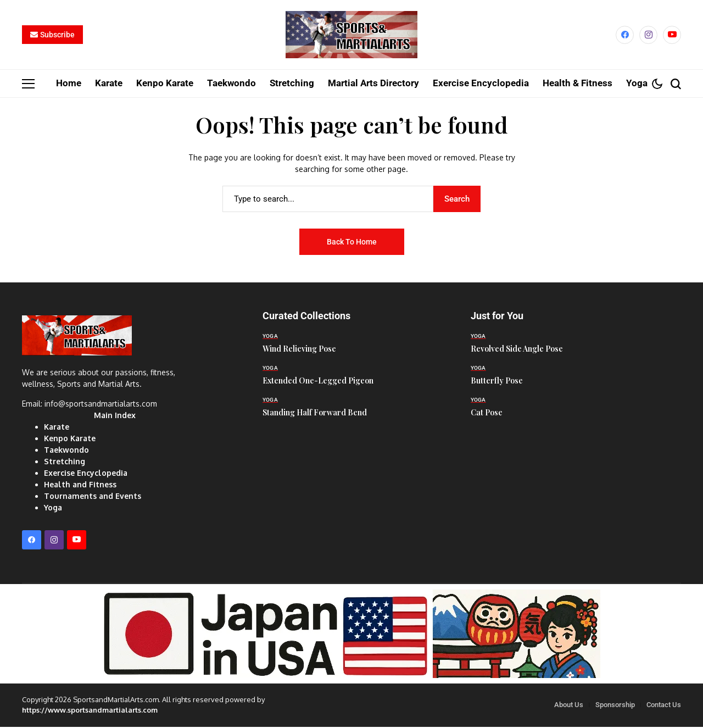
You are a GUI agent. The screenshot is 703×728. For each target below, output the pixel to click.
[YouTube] (672, 35)
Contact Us (664, 706)
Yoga (53, 509)
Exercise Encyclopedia (85, 474)
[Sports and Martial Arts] (351, 36)
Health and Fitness (80, 486)
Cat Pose (487, 413)
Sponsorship (615, 706)
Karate (57, 428)
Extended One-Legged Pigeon (318, 382)
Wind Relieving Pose (299, 350)
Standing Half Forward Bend (315, 413)
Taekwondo (66, 451)
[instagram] (648, 35)
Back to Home (352, 243)
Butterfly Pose (497, 382)
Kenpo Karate (70, 440)
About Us (569, 706)
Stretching (65, 463)
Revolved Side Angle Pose (517, 350)
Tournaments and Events (93, 498)
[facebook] (625, 35)
